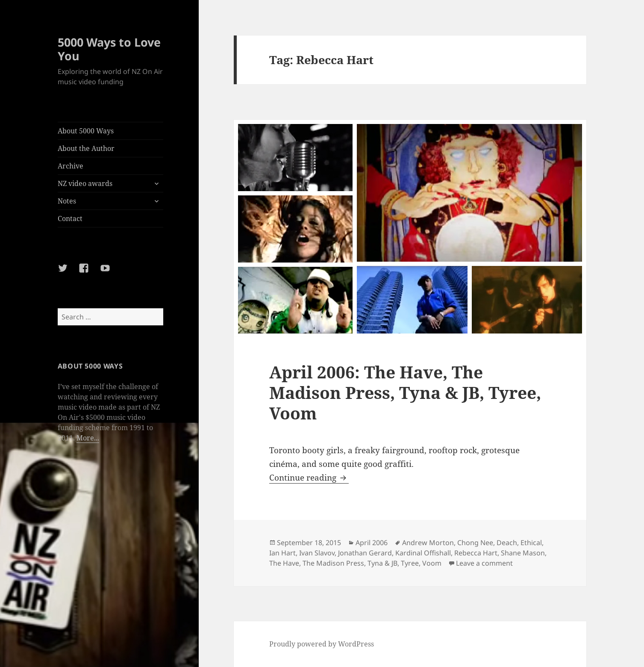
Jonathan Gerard (365, 553)
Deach (507, 543)
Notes (67, 201)
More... (88, 438)
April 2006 (372, 543)
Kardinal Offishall (423, 553)
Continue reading (309, 478)
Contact (70, 218)
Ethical (531, 543)
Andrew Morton (428, 543)
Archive (71, 166)
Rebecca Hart (476, 553)
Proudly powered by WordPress (322, 644)
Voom (432, 563)
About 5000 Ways (86, 131)
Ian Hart (282, 553)
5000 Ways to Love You (109, 49)
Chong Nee (475, 543)
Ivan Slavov (317, 553)
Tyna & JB (382, 563)
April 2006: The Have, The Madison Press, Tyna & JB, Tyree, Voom (405, 392)
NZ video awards (85, 183)
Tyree (410, 563)
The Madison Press (333, 563)
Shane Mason (523, 553)
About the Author (86, 148)
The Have (284, 563)
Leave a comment (484, 563)
